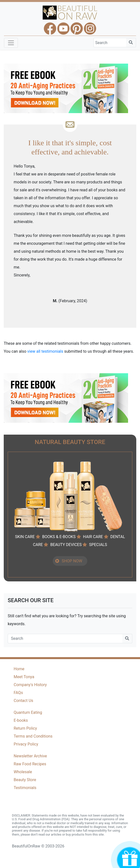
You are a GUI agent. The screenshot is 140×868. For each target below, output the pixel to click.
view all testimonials (45, 351)
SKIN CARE (25, 537)
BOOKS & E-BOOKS (59, 537)
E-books (21, 720)
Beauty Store (25, 780)
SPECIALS (98, 545)
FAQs (18, 693)
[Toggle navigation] (11, 43)
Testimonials (25, 788)
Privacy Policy (26, 744)
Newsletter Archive (30, 756)
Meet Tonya (24, 677)
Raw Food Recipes (30, 764)
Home (19, 669)
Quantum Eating (28, 712)
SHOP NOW (72, 561)
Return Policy (25, 728)
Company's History (30, 685)
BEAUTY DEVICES (66, 545)
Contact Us (23, 701)
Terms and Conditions (33, 736)
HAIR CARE (93, 537)
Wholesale (23, 772)
